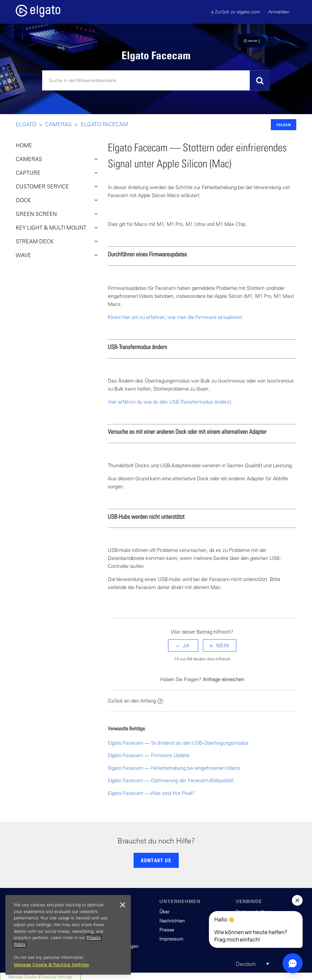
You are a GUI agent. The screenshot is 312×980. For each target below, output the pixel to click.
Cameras (58, 124)
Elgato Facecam (104, 124)
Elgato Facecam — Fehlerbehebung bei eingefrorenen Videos (174, 768)
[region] (68, 935)
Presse (167, 930)
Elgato (26, 124)
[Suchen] (156, 81)
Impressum (171, 939)
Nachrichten (172, 921)
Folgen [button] (284, 125)
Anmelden (279, 12)
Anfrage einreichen (223, 679)
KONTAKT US (156, 860)
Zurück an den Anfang (135, 701)
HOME (24, 145)
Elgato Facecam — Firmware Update (149, 755)
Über (165, 912)
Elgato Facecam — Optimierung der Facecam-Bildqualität (171, 780)
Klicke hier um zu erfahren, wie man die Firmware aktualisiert (175, 317)
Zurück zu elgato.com (236, 12)
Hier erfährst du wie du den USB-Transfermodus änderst (170, 402)
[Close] (123, 905)
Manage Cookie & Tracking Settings (52, 965)
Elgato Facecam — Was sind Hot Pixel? (151, 793)
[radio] (183, 645)
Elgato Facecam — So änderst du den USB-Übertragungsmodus (178, 743)
